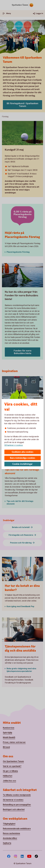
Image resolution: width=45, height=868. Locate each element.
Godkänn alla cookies (23, 452)
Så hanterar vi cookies (14, 445)
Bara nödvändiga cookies (23, 458)
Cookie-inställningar (22, 464)
